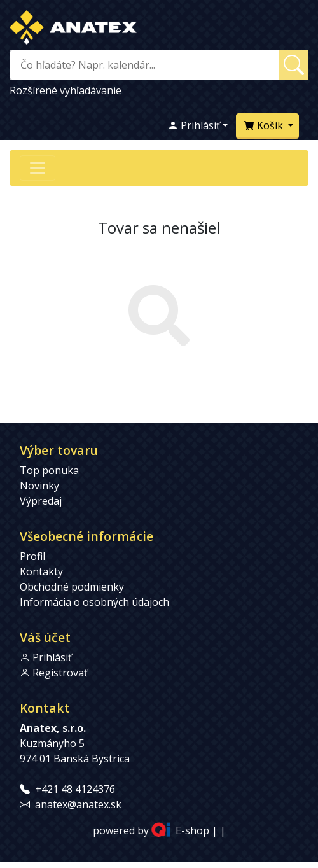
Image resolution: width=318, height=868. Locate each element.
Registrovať (60, 673)
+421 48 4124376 (75, 789)
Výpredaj (41, 501)
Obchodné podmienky (72, 587)
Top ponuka (49, 470)
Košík (265, 125)
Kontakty (41, 571)
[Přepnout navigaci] (38, 168)
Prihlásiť (194, 125)
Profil (32, 556)
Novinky (39, 486)
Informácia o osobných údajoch (94, 602)
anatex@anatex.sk (78, 804)
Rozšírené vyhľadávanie (66, 90)
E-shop (192, 830)
